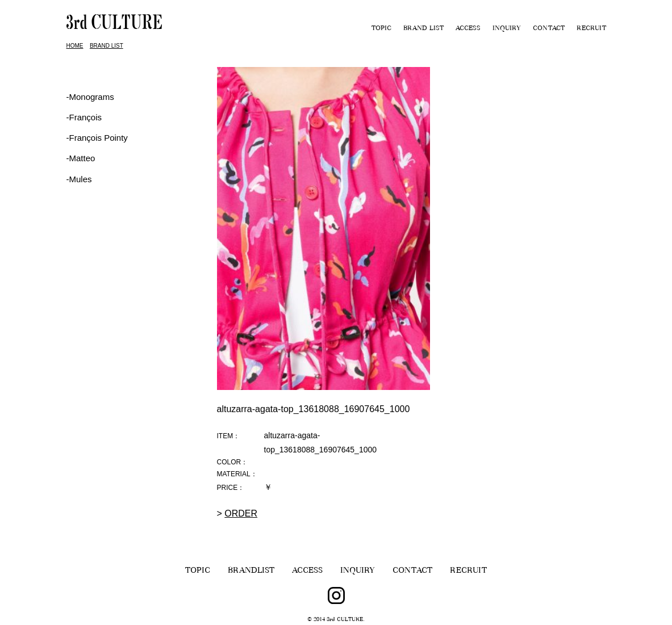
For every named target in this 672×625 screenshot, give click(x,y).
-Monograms (90, 97)
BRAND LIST (423, 29)
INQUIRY (507, 29)
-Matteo (81, 158)
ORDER (241, 513)
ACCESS (468, 29)
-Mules (79, 179)
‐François (84, 117)
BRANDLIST (251, 571)
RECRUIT (591, 29)
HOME (75, 46)
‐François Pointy (97, 138)
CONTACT (549, 29)
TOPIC (381, 29)
